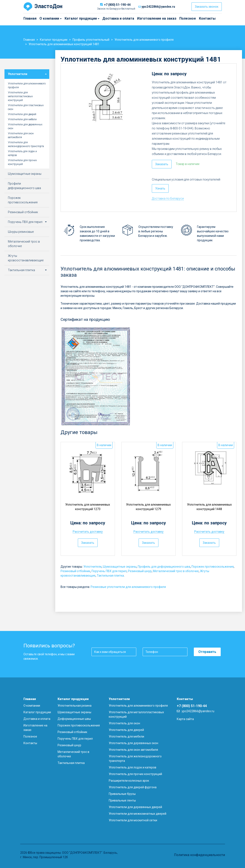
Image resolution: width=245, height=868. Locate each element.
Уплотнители (92, 567)
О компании (41, 18)
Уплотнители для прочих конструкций (22, 162)
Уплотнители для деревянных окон (25, 126)
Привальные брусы (122, 794)
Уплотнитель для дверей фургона (133, 787)
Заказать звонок (207, 7)
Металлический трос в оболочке (176, 571)
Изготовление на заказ (157, 18)
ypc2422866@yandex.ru (158, 7)
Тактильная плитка (110, 576)
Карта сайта (185, 719)
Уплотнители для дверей (22, 114)
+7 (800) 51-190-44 (117, 5)
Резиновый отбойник (75, 571)
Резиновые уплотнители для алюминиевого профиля (128, 587)
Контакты (207, 18)
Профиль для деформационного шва (164, 567)
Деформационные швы (74, 719)
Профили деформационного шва (24, 186)
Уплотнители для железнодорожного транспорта (26, 144)
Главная (30, 18)
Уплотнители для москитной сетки (133, 820)
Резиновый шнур (140, 571)
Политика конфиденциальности (199, 855)
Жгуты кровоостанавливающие (26, 258)
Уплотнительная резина (75, 706)
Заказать (162, 164)
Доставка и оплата (118, 18)
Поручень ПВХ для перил (109, 571)
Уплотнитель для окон (124, 723)
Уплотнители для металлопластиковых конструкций (20, 96)
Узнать (160, 188)
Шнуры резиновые (21, 232)
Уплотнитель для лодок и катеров (22, 153)
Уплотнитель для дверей (126, 730)
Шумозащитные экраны (120, 567)
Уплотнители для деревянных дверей (135, 807)
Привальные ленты (122, 800)
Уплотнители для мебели (22, 119)
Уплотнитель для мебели (126, 736)
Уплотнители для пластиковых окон (26, 107)
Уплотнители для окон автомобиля (21, 135)
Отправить (207, 652)
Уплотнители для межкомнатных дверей (138, 814)
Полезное (188, 18)
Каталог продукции (67, 18)
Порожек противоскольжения (213, 567)
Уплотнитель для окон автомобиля (133, 750)
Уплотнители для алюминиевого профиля (27, 85)
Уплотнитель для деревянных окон (133, 743)
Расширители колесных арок (129, 781)
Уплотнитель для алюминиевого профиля (138, 706)
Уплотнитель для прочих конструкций (135, 774)
